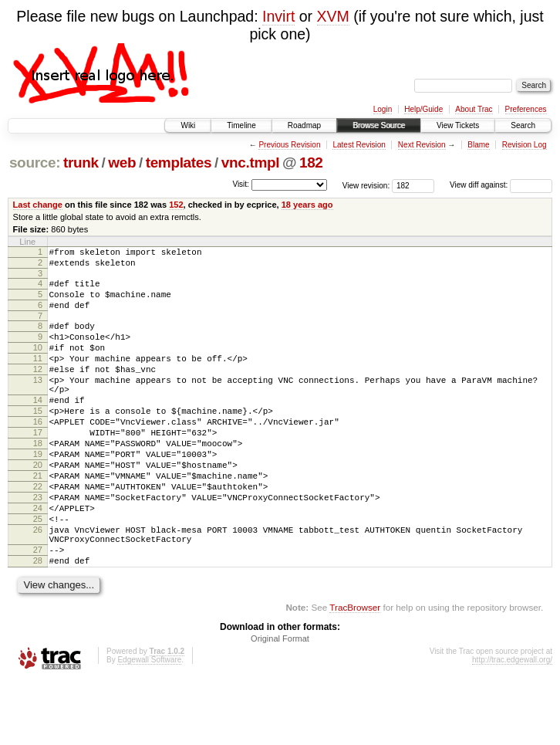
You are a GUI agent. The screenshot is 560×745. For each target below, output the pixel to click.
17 (38, 467)
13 (38, 403)
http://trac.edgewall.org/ (512, 725)
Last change (38, 205)
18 (38, 480)
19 (38, 493)
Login (383, 109)
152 (176, 205)
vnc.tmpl (250, 163)
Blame (478, 145)
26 (38, 585)
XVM (333, 16)
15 (38, 441)
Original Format (280, 703)
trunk (81, 163)
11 (38, 377)
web (122, 163)
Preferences (526, 109)
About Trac (474, 109)
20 (38, 506)
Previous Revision (289, 145)
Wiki (188, 125)
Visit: (241, 184)
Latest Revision (359, 145)
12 (38, 390)
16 (38, 454)
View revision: (366, 185)
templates (179, 163)
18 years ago (307, 205)
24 (38, 559)
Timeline (241, 125)
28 (38, 623)
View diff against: (501, 185)
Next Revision (422, 145)
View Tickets (458, 125)
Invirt (278, 16)
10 (38, 364)
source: (35, 163)
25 (38, 572)
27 (38, 610)
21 (38, 520)
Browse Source (379, 125)
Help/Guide (423, 109)
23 (38, 546)
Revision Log (525, 145)
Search (523, 125)
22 (38, 533)
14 (38, 428)
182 (311, 163)
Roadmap (304, 125)
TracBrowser (355, 672)
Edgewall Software (149, 725)
